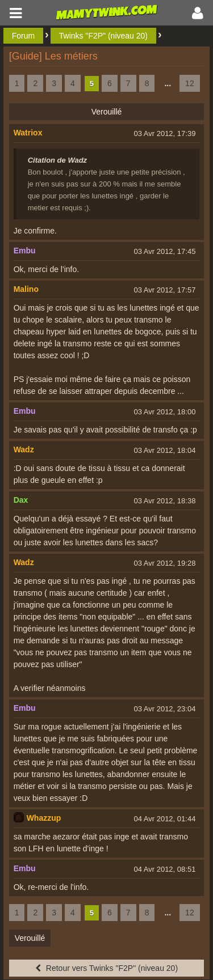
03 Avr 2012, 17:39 (164, 133)
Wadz (24, 449)
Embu (25, 251)
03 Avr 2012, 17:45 (164, 251)
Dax (21, 500)
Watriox (28, 133)
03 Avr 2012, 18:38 (164, 501)
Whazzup (44, 818)
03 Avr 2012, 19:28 (164, 563)
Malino (26, 289)
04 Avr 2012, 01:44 (164, 819)
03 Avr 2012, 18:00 (164, 412)
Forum (23, 36)
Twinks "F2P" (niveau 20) (103, 36)
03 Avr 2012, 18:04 (164, 450)
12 (190, 83)
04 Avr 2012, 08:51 (164, 869)
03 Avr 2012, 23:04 (164, 709)
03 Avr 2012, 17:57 (164, 290)
